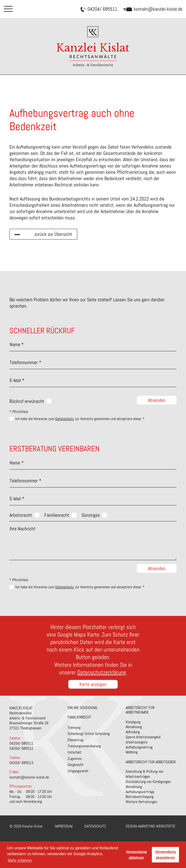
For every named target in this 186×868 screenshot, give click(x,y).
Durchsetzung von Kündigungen (148, 782)
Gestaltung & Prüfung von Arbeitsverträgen (144, 774)
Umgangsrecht (78, 771)
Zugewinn (75, 759)
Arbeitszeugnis (136, 742)
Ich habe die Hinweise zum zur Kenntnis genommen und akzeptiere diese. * (80, 419)
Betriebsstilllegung (140, 797)
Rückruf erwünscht (27, 401)
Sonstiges (91, 515)
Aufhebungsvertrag (139, 747)
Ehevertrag (75, 740)
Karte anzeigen (93, 684)
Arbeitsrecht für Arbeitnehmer (140, 710)
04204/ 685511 (99, 9)
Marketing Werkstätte (157, 826)
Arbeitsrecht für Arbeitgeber (151, 762)
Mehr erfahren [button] (20, 860)
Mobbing (132, 752)
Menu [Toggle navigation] (8, 9)
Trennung (74, 728)
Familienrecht (57, 515)
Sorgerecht (76, 765)
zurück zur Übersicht (53, 234)
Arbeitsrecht (21, 515)
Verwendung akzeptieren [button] (165, 855)
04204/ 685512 (21, 748)
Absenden (157, 400)
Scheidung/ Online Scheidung (89, 734)
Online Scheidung (82, 708)
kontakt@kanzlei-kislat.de (153, 9)
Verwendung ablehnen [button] (136, 855)
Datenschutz (65, 419)
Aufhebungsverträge (140, 792)
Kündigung (133, 722)
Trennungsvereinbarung (84, 746)
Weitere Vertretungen (141, 802)
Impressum (64, 826)
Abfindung (133, 732)
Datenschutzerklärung (102, 672)
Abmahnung (134, 727)
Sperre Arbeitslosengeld (143, 737)
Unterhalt (75, 752)
